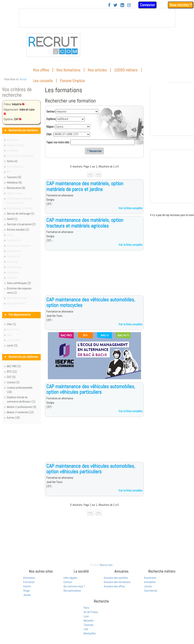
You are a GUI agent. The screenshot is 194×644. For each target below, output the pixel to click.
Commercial (151, 591)
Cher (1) (11, 324)
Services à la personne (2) (21, 224)
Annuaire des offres (114, 586)
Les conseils (43, 81)
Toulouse (88, 625)
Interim (27, 586)
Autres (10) (13, 417)
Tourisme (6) (14, 177)
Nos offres (41, 70)
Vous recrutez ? (181, 5)
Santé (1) (12, 219)
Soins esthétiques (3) (19, 283)
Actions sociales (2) (18, 229)
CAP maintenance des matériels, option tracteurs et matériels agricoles (85, 223)
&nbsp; (97, 18)
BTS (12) (12, 372)
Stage (26, 591)
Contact (68, 582)
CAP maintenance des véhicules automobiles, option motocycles (91, 302)
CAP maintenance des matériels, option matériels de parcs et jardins (85, 186)
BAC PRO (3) (14, 366)
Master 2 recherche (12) (20, 412)
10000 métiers (126, 70)
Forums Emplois (72, 81)
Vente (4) (12, 161)
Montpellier (90, 633)
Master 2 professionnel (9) (22, 407)
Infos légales (70, 578)
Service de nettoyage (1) (21, 213)
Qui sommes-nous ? (74, 586)
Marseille (89, 620)
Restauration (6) (16, 188)
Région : (51, 127)
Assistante (150, 578)
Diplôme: (51, 119)
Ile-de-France (91, 612)
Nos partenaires (72, 591)
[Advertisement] (94, 276)
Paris (86, 608)
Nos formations (68, 70)
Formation (29, 582)
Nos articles (97, 70)
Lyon (86, 616)
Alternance (29, 578)
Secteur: (51, 111)
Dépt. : (50, 134)
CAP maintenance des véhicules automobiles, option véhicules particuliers (91, 389)
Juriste (148, 586)
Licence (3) (13, 382)
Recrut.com (106, 565)
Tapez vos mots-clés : (58, 142)
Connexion (147, 5)
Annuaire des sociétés (116, 578)
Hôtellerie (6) (14, 182)
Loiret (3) (12, 345)
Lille (86, 629)
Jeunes (27, 595)
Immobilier (150, 582)
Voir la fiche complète (130, 208)
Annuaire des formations (117, 582)
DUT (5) (11, 377)
